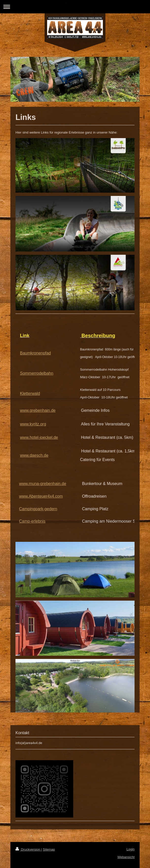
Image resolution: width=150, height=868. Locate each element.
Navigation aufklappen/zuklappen (75, 7)
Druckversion (28, 849)
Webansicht (126, 857)
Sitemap (49, 849)
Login (130, 849)
